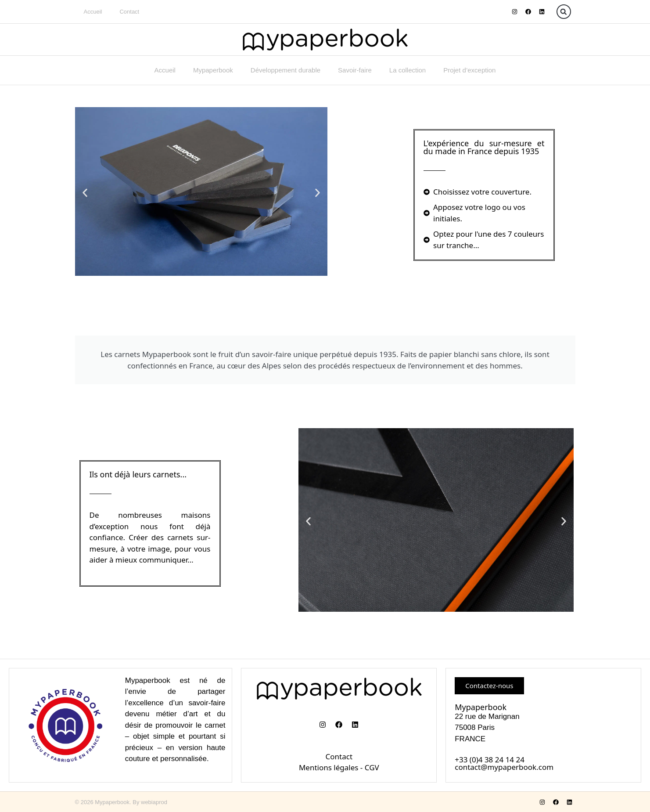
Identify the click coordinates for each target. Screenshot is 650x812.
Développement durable (285, 70)
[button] (564, 12)
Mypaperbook (213, 70)
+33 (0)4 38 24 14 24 (490, 760)
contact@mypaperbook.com (504, 767)
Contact (129, 12)
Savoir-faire (355, 70)
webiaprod (154, 802)
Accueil (93, 12)
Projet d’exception (469, 70)
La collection (408, 70)
